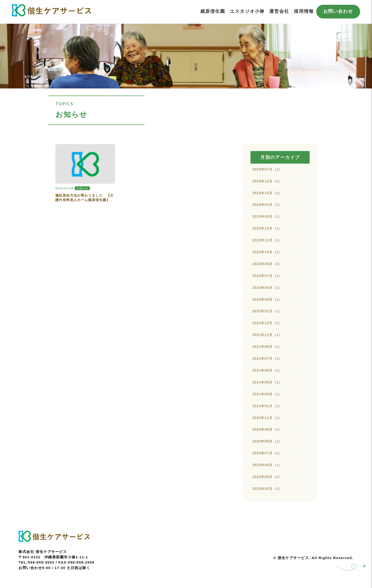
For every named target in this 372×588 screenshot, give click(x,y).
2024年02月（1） (267, 207)
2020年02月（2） (267, 504)
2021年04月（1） (267, 405)
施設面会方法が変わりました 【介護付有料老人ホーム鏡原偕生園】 (84, 198)
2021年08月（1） (267, 355)
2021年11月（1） (267, 343)
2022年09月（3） (267, 269)
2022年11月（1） (267, 244)
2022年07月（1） (267, 281)
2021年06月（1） (267, 380)
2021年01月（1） (267, 417)
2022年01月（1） (267, 318)
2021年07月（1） (267, 368)
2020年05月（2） (267, 492)
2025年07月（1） (267, 170)
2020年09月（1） (267, 442)
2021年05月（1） (267, 393)
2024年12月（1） (267, 182)
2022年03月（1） (267, 306)
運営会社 (279, 11)
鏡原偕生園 (213, 11)
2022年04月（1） (267, 294)
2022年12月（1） (267, 232)
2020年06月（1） (267, 479)
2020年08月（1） (267, 455)
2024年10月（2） (267, 195)
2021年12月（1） (267, 331)
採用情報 (304, 11)
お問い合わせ (338, 11)
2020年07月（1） (267, 467)
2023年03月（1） (267, 219)
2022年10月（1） (267, 257)
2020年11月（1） (267, 430)
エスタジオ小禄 (247, 11)
